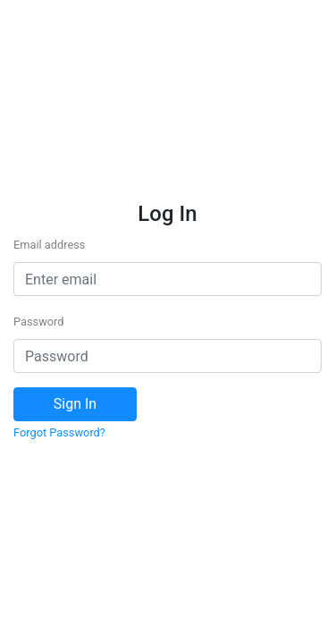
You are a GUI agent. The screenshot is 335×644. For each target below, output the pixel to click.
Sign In (75, 404)
